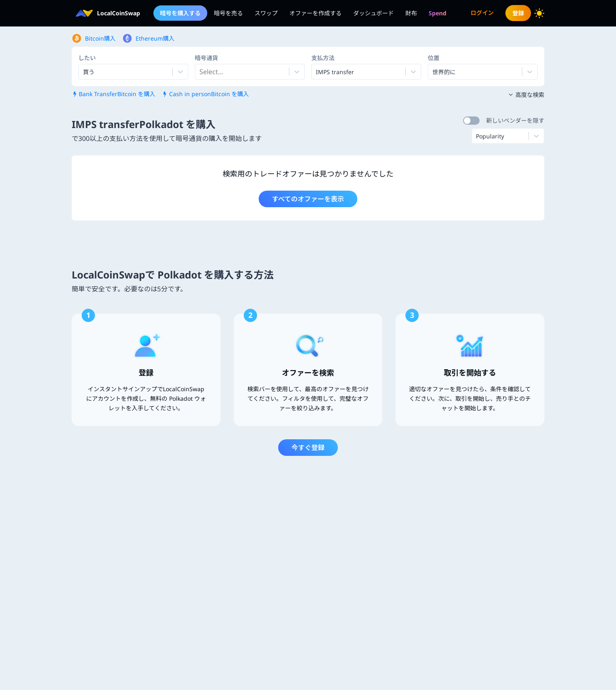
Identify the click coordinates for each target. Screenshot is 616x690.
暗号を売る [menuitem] (228, 13)
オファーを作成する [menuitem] (315, 13)
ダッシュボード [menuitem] (373, 13)
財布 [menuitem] (411, 13)
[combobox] (200, 72)
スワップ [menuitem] (266, 13)
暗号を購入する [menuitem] (180, 13)
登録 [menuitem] (518, 13)
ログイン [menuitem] (482, 13)
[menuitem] (438, 13)
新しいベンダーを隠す (515, 120)
